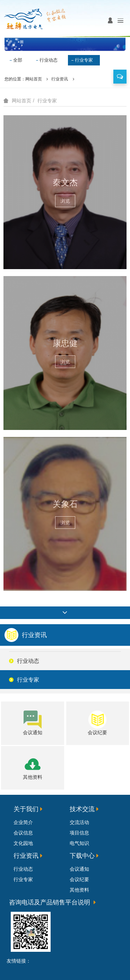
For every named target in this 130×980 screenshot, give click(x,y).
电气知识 (79, 843)
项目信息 (79, 833)
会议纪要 (79, 879)
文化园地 (23, 843)
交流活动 (79, 822)
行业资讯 (60, 79)
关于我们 (26, 809)
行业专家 (84, 60)
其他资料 (79, 890)
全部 (18, 60)
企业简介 (23, 822)
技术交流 (82, 809)
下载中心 (82, 856)
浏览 (65, 201)
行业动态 (49, 60)
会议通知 (79, 869)
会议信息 (23, 833)
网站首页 (34, 79)
